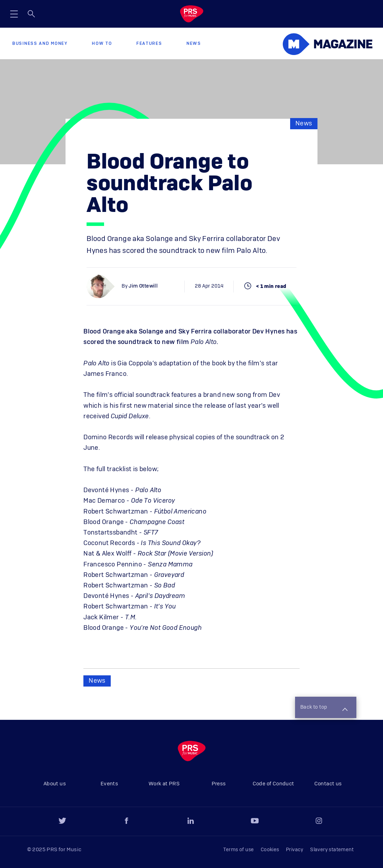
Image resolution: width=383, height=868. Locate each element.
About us (55, 784)
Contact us (328, 784)
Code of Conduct (273, 784)
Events (109, 784)
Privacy (295, 850)
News (194, 43)
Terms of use (239, 850)
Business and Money (40, 43)
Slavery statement (332, 850)
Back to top (324, 708)
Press (219, 784)
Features (149, 43)
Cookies (270, 850)
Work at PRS (164, 784)
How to (102, 43)
